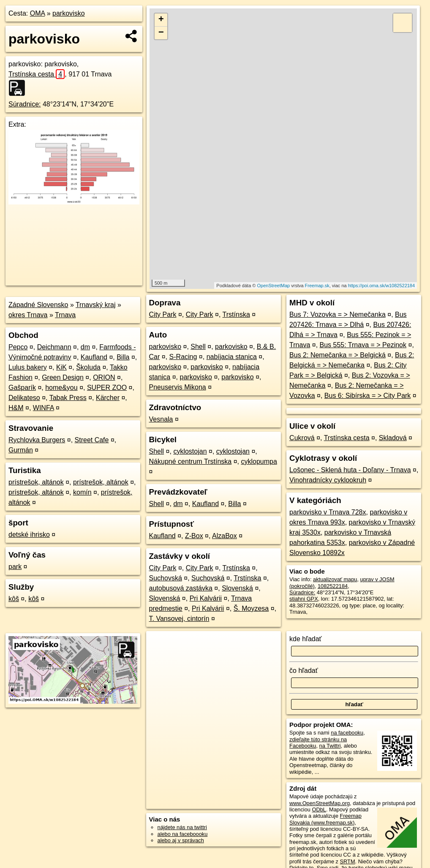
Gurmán (21, 450)
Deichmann (54, 347)
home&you (61, 388)
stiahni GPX (304, 599)
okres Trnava (28, 315)
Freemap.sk (317, 286)
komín (82, 492)
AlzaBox (225, 536)
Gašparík (22, 388)
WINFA (44, 408)
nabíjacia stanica (232, 357)
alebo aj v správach (181, 840)
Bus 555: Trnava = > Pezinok (363, 345)
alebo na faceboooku (183, 834)
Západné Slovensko (38, 305)
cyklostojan (190, 451)
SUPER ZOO (107, 388)
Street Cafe (92, 440)
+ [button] (161, 20)
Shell (198, 347)
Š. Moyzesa (251, 608)
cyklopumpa (259, 461)
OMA (38, 13)
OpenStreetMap (274, 286)
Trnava (65, 315)
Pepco (18, 347)
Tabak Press (68, 398)
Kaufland (94, 357)
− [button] (161, 33)
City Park (163, 314)
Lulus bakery (28, 367)
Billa (123, 357)
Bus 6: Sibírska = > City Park (368, 396)
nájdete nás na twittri (182, 827)
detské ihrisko (29, 535)
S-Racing (183, 357)
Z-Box (194, 536)
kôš (14, 599)
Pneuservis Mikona (178, 387)
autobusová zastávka (181, 588)
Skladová (393, 438)
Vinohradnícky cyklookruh (328, 480)
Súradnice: (25, 104)
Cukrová (302, 438)
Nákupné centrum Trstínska (191, 461)
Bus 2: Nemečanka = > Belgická (337, 355)
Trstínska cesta (37, 74)
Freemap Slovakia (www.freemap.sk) (325, 819)
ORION (104, 377)
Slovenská (237, 588)
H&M (16, 408)
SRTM (348, 861)
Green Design (63, 377)
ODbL (319, 809)
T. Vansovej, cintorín (179, 619)
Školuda (88, 367)
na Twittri (330, 746)
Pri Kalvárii (206, 598)
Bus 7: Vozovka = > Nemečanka (337, 314)
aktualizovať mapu (335, 579)
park (15, 567)
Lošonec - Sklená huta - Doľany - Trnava (350, 470)
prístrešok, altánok (36, 482)
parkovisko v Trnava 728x (328, 512)
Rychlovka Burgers (37, 440)
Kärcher (108, 398)
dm (85, 347)
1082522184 (333, 586)
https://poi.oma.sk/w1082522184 (381, 286)
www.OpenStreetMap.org (320, 803)
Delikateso (24, 398)
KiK (61, 367)
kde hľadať (306, 639)
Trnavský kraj (96, 305)
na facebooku (347, 733)
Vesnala (161, 419)
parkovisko (68, 13)
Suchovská (166, 578)
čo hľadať (304, 671)
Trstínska (236, 314)
